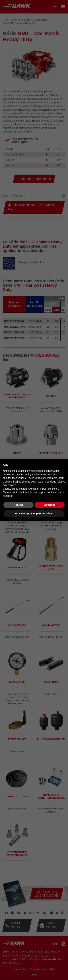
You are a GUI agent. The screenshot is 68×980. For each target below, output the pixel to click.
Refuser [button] (18, 505)
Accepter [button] (50, 505)
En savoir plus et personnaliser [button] (34, 514)
